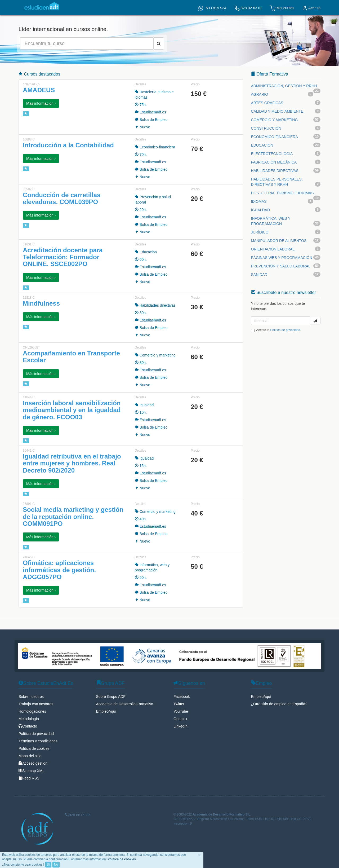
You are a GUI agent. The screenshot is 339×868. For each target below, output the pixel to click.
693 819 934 (212, 8)
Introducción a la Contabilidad (68, 145)
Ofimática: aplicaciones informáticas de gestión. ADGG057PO (59, 570)
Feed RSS (29, 778)
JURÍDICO (260, 232)
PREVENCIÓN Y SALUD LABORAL (281, 266)
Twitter (179, 704)
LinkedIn (180, 726)
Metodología (29, 719)
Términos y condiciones (38, 741)
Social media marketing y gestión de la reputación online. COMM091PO (73, 517)
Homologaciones (32, 711)
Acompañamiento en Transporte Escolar (71, 357)
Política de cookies (34, 748)
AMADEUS (39, 90)
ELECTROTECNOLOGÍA (272, 154)
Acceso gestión (33, 763)
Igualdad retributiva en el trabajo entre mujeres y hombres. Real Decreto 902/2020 (72, 463)
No (56, 865)
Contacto (28, 726)
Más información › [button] (41, 103)
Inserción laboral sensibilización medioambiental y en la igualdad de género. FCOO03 (72, 410)
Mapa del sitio (30, 756)
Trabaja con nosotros (36, 704)
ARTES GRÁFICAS (267, 103)
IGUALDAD (261, 210)
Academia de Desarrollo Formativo (125, 704)
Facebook (182, 697)
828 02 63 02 (248, 8)
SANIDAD (259, 275)
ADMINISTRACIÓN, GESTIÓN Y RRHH (284, 86)
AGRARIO (260, 94)
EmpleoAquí (106, 711)
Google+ (180, 719)
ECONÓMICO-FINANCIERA (275, 137)
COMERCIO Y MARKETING (275, 120)
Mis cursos (282, 8)
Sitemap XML (32, 771)
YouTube (181, 711)
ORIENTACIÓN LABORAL (273, 249)
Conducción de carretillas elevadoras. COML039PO (62, 198)
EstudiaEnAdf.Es (42, 6)
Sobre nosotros (31, 697)
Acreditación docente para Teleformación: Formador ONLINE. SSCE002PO (63, 257)
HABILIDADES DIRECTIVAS (275, 171)
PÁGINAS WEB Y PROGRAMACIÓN (282, 258)
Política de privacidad (285, 330)
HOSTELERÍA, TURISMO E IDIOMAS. (283, 193)
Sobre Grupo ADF (111, 697)
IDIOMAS (259, 201)
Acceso (311, 8)
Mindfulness (41, 303)
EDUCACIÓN (262, 145)
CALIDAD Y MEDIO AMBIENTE (277, 111)
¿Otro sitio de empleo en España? (279, 704)
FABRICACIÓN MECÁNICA (274, 162)
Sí (48, 865)
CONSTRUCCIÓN (266, 128)
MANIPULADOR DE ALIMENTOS (279, 241)
